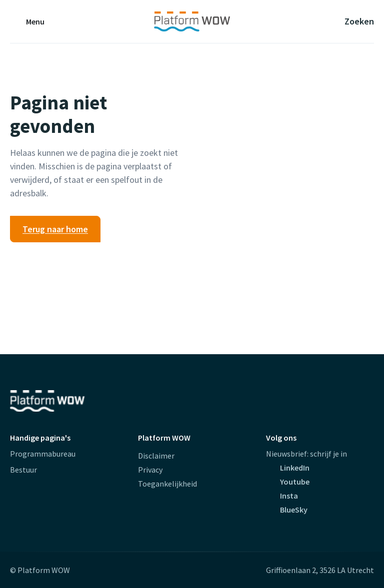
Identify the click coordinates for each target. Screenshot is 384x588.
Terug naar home (55, 229)
